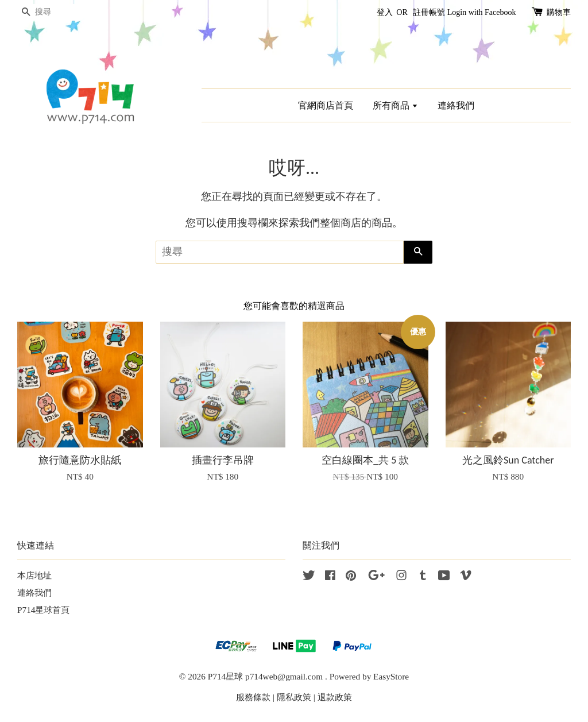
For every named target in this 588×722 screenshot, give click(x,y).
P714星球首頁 (43, 610)
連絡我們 (456, 105)
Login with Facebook (482, 12)
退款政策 (335, 697)
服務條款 (253, 697)
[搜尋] (52, 12)
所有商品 (395, 105)
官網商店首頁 (326, 105)
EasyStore (391, 676)
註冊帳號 (429, 12)
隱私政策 (294, 697)
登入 (385, 12)
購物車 (559, 12)
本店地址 (34, 575)
